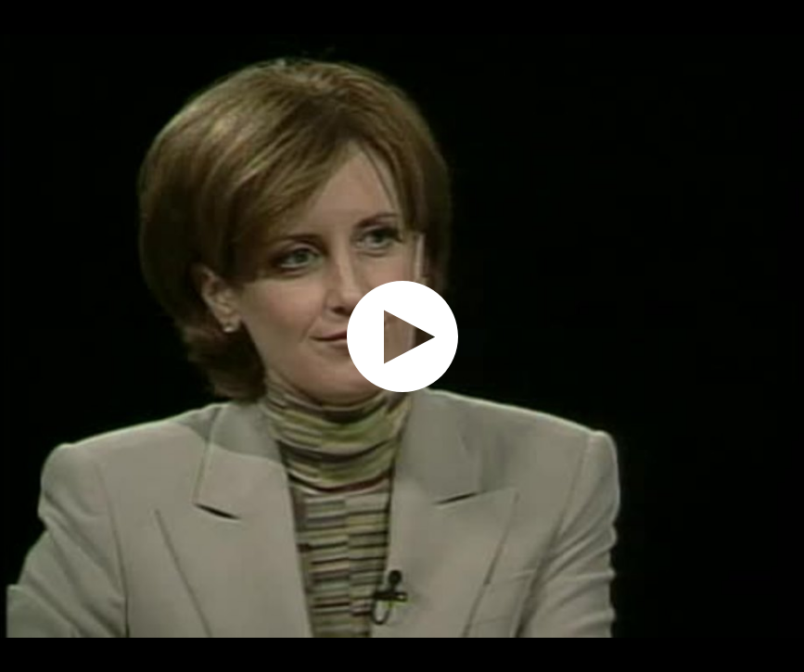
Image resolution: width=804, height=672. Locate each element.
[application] (402, 336)
